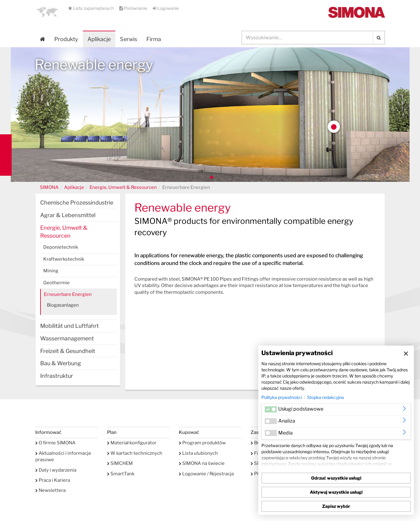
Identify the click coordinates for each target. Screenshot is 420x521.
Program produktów (202, 443)
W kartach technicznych (135, 453)
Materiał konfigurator (132, 443)
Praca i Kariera (53, 480)
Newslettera (50, 490)
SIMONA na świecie (202, 463)
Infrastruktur (57, 376)
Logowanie (166, 8)
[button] (48, 12)
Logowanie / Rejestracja (206, 474)
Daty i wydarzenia (56, 470)
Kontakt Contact (6, 155)
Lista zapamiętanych (91, 8)
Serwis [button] (129, 39)
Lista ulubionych (198, 453)
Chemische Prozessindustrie (77, 203)
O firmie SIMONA (55, 443)
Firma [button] (154, 39)
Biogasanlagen (63, 305)
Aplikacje (99, 39)
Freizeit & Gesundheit (68, 351)
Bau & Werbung (61, 363)
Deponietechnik (61, 247)
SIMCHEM (120, 463)
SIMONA (49, 187)
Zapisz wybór (336, 506)
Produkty (66, 39)
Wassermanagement (67, 338)
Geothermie (56, 283)
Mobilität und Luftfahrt (69, 326)
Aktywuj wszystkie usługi (336, 492)
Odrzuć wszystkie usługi (336, 478)
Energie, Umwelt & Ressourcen (123, 187)
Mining (51, 271)
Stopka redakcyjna (326, 397)
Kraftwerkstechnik (64, 259)
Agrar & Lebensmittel (68, 215)
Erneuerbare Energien (68, 294)
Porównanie (134, 8)
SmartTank (121, 474)
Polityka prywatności (282, 397)
